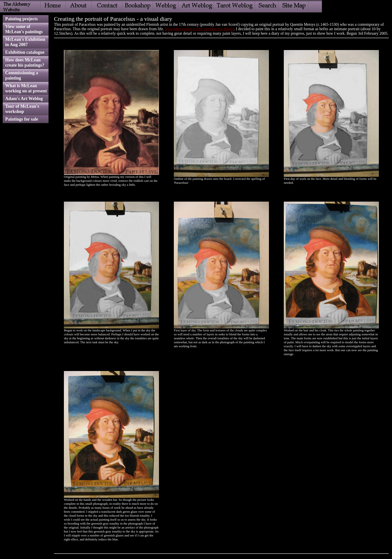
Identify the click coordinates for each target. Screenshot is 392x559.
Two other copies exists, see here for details (199, 29)
